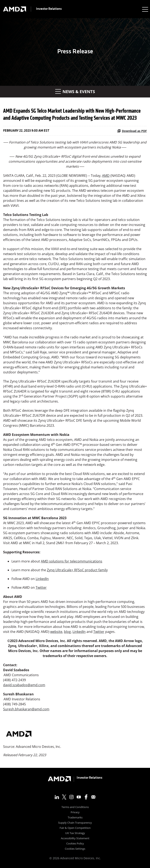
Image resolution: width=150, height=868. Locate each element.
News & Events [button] (75, 92)
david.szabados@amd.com (24, 685)
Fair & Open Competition (75, 828)
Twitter (41, 587)
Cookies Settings (75, 849)
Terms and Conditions (75, 807)
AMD (106, 176)
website (56, 632)
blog (67, 632)
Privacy (75, 813)
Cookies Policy (75, 844)
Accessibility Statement (75, 839)
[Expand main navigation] (145, 9)
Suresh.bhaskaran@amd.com (26, 709)
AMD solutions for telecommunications (72, 561)
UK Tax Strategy (75, 833)
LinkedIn (42, 579)
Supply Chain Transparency (75, 823)
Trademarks (75, 818)
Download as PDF (132, 131)
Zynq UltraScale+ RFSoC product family (77, 570)
